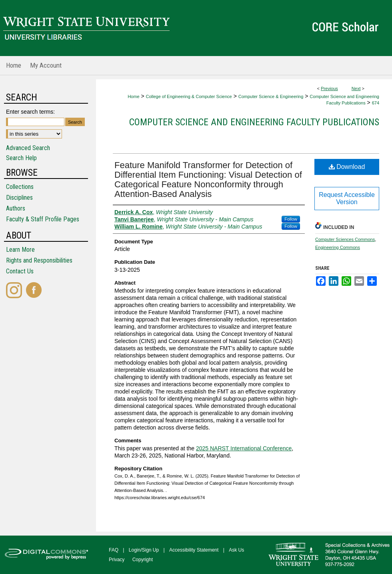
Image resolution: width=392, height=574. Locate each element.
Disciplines (19, 198)
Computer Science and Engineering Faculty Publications (254, 122)
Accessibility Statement (194, 550)
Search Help (21, 158)
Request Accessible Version (347, 198)
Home (133, 96)
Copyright (143, 560)
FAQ (114, 550)
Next (356, 88)
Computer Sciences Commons (345, 239)
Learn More (20, 250)
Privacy (117, 560)
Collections (20, 187)
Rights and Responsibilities (39, 260)
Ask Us (236, 550)
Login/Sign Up (144, 550)
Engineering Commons (338, 247)
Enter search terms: (30, 112)
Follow (291, 219)
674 (376, 103)
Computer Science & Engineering (271, 96)
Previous (329, 88)
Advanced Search (28, 148)
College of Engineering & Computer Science (189, 96)
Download (347, 167)
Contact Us (20, 271)
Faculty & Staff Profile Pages (43, 219)
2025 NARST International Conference (244, 448)
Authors (16, 208)
